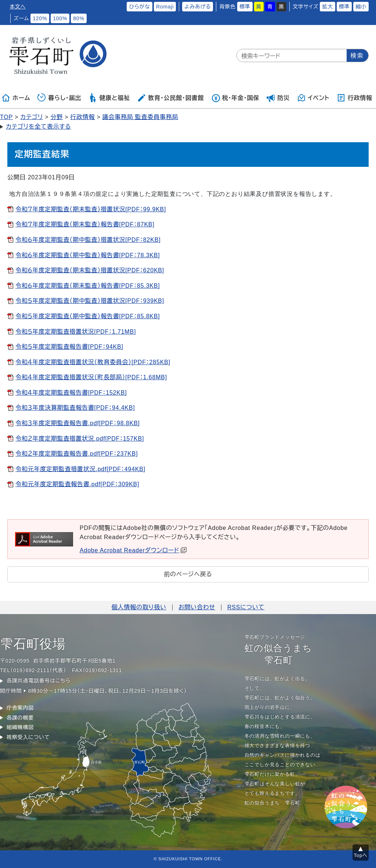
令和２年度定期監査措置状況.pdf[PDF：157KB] (80, 439)
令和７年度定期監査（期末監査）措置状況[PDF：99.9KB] (91, 209)
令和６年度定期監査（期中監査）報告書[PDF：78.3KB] (88, 255)
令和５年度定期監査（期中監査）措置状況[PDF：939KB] (90, 301)
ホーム (16, 98)
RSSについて (246, 607)
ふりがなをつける (102, 7)
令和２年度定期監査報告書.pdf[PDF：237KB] (77, 454)
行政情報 (355, 98)
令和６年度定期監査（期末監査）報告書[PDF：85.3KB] (88, 286)
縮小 (361, 7)
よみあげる (198, 7)
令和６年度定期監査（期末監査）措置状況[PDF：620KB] (90, 270)
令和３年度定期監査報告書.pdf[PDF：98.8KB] (78, 423)
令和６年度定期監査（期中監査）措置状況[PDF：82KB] (88, 240)
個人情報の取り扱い (139, 607)
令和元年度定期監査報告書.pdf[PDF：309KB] (77, 484)
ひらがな (140, 7)
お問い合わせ (197, 607)
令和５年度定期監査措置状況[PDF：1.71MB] (76, 332)
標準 (245, 7)
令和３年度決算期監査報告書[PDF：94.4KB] (75, 408)
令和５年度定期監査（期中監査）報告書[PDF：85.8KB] (88, 316)
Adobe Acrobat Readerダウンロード (133, 550)
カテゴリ (32, 117)
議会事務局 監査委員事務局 (140, 117)
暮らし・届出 (59, 98)
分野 (57, 117)
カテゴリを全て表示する (38, 127)
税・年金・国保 (235, 98)
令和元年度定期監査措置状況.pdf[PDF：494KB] (80, 469)
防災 (278, 98)
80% (79, 18)
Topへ (361, 855)
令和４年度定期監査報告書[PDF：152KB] (71, 393)
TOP (6, 117)
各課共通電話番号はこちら (39, 681)
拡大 (328, 7)
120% (40, 18)
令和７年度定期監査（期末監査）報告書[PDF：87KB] (85, 224)
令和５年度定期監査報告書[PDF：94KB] (69, 347)
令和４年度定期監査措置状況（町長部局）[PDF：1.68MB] (91, 377)
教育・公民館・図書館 (170, 98)
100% (60, 18)
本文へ (18, 7)
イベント (313, 98)
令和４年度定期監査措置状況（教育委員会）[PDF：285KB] (93, 362)
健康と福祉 (109, 98)
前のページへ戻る (188, 574)
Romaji (165, 7)
